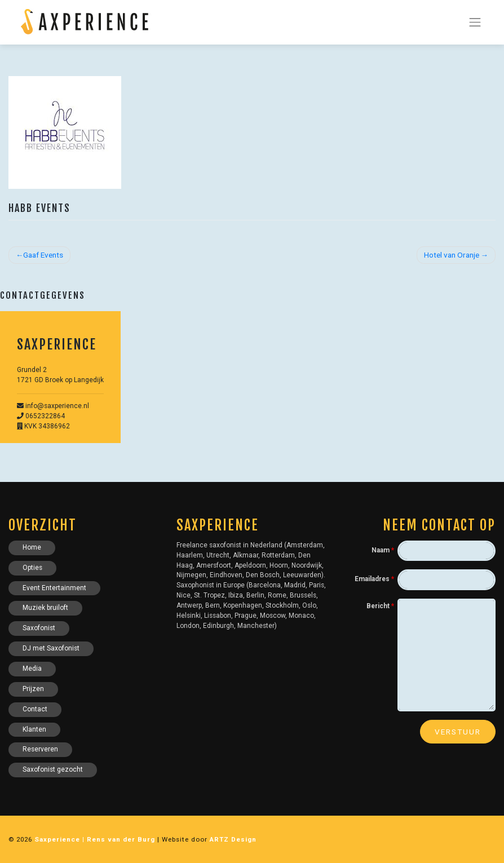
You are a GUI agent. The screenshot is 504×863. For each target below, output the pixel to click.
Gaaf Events (43, 255)
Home (32, 547)
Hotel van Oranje (452, 255)
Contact (35, 709)
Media (32, 669)
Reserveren (40, 749)
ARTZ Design (233, 839)
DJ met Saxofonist (51, 648)
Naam (383, 550)
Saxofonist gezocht (53, 769)
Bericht (380, 606)
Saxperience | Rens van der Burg (95, 839)
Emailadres (374, 579)
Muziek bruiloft (45, 608)
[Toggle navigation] (475, 22)
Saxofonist (39, 628)
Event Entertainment (54, 588)
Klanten (34, 729)
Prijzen (33, 689)
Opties (32, 568)
